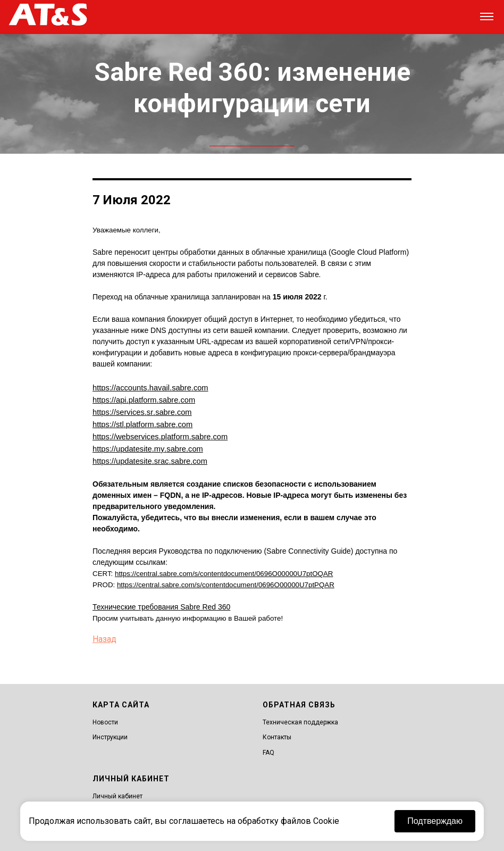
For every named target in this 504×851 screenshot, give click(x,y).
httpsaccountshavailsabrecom (150, 387)
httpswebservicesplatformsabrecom (160, 434)
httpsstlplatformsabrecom (142, 422)
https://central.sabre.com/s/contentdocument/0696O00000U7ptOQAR (224, 569)
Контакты (277, 733)
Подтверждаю (435, 821)
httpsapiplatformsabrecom (144, 399)
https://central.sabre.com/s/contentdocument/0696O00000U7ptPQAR (226, 581)
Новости (105, 718)
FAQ (268, 748)
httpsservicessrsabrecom (142, 411)
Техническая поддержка (300, 718)
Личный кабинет (117, 792)
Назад (104, 635)
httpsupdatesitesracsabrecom (150, 457)
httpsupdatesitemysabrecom (148, 446)
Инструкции (110, 733)
